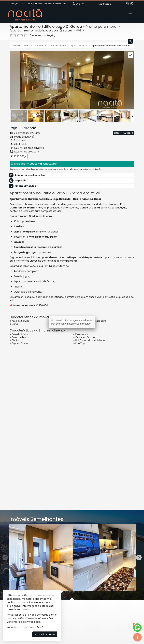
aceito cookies (45, 634)
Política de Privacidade (27, 622)
